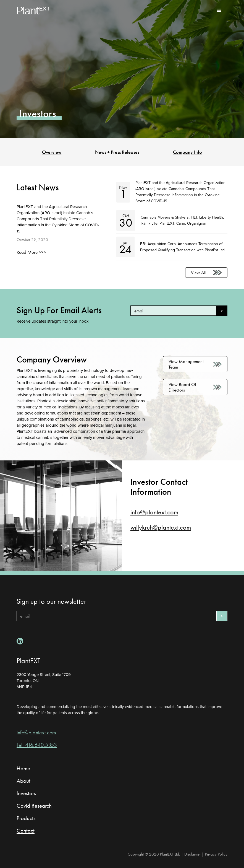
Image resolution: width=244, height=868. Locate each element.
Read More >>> (31, 252)
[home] (33, 11)
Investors (26, 793)
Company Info (187, 152)
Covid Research (34, 806)
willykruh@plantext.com (161, 527)
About (23, 781)
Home (23, 768)
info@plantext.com (154, 512)
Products (26, 818)
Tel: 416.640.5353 (37, 745)
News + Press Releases (117, 152)
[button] (219, 11)
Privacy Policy (216, 854)
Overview (52, 152)
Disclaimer (192, 854)
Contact (26, 831)
